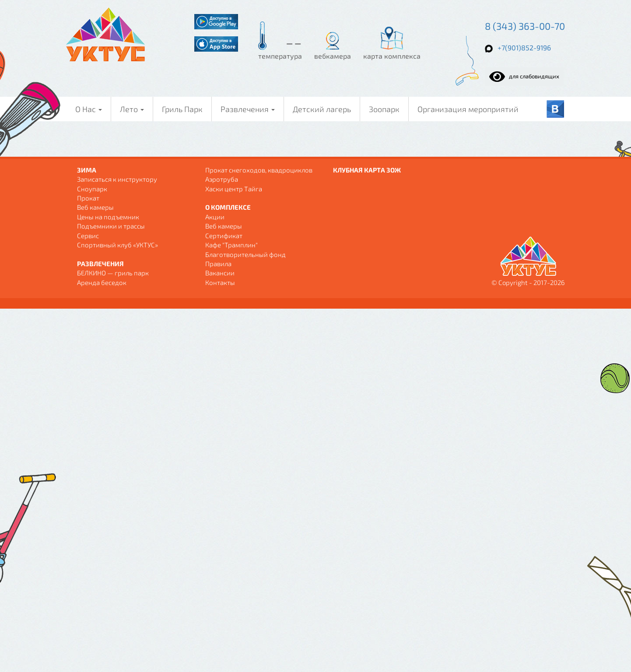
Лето (132, 109)
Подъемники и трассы (111, 226)
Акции (215, 217)
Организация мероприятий (468, 109)
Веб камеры (95, 207)
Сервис (88, 236)
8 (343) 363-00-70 (525, 26)
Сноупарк (92, 189)
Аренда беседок (102, 282)
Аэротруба (222, 179)
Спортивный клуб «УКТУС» (117, 245)
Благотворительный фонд (245, 254)
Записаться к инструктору (117, 179)
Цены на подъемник (108, 217)
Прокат (88, 198)
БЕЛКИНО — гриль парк (113, 273)
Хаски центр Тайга (234, 189)
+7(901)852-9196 (524, 47)
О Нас (89, 109)
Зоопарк (384, 109)
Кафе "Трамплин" (231, 245)
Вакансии (220, 273)
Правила (218, 264)
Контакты (220, 282)
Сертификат (224, 236)
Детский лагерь (322, 109)
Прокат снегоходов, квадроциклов (259, 170)
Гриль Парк (182, 109)
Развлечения (248, 109)
